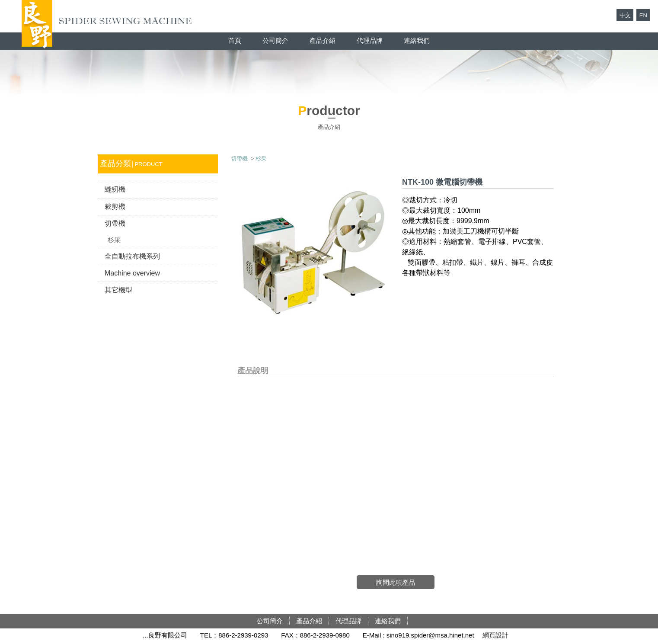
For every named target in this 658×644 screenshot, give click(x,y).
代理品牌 (370, 40)
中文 (625, 15)
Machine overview (132, 273)
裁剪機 (115, 207)
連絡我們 (417, 40)
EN (643, 15)
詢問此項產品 (396, 582)
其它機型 (118, 290)
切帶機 (115, 223)
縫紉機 (115, 189)
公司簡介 (275, 40)
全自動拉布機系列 (132, 256)
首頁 (235, 40)
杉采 (114, 240)
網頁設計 (495, 635)
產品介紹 (323, 40)
